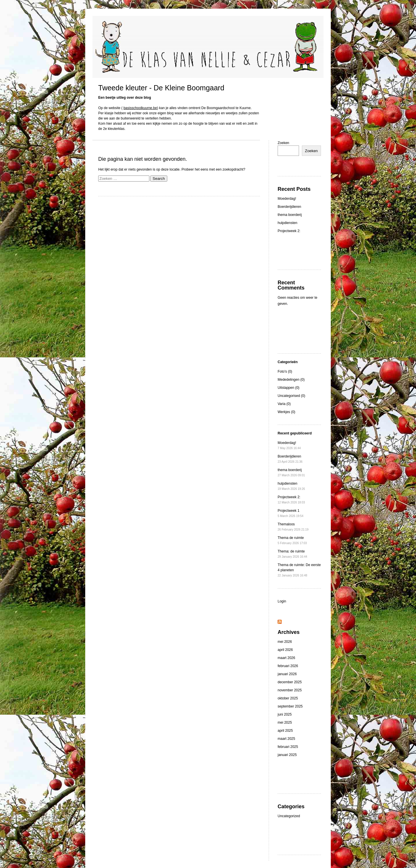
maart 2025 (286, 739)
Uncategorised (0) (291, 396)
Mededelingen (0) (291, 380)
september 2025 (290, 706)
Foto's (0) (285, 372)
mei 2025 (285, 723)
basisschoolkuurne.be (140, 108)
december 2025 (290, 682)
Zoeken (283, 143)
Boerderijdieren (289, 207)
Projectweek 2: (289, 231)
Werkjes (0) (286, 412)
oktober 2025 (288, 698)
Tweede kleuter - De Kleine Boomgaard (161, 88)
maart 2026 (286, 658)
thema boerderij (290, 215)
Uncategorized (289, 816)
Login (282, 601)
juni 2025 (285, 714)
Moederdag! (287, 199)
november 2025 (290, 690)
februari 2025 (288, 747)
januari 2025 (287, 755)
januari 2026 (287, 674)
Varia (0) (284, 404)
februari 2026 (288, 666)
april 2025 (285, 731)
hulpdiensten (287, 223)
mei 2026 (285, 642)
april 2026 (285, 650)
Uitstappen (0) (288, 388)
